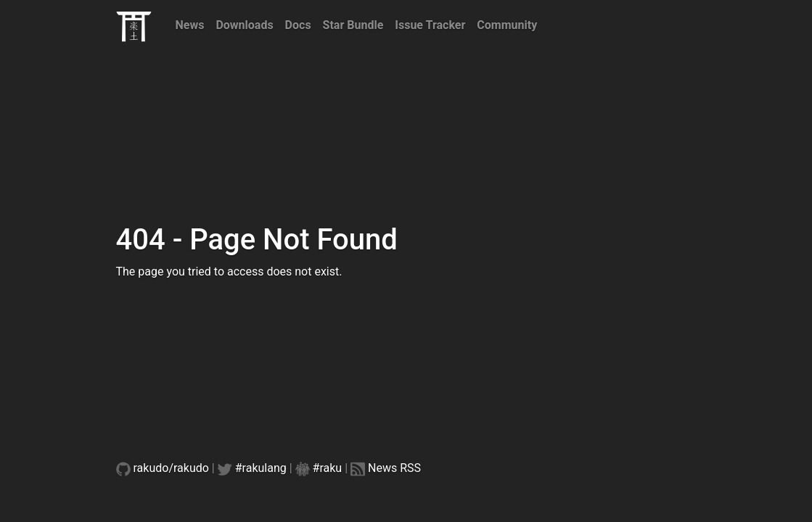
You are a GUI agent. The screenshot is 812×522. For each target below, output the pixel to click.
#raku (328, 468)
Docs (298, 25)
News (190, 25)
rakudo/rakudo (171, 468)
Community (507, 25)
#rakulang (261, 468)
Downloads (244, 25)
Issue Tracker (430, 25)
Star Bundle (353, 25)
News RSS (394, 468)
